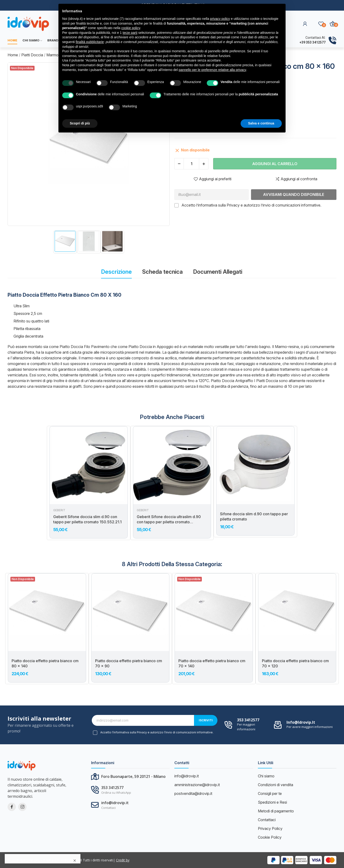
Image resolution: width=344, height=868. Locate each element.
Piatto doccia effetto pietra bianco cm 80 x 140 (45, 663)
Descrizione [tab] (116, 272)
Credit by (123, 860)
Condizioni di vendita (276, 785)
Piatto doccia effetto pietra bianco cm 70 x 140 (212, 663)
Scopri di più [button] (80, 123)
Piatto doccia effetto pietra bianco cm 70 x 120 (295, 663)
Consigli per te (270, 793)
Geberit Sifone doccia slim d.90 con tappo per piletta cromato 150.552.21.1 (87, 519)
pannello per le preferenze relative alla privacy (212, 70)
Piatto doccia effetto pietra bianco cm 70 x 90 (129, 663)
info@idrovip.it (301, 722)
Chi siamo (266, 776)
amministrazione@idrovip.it (197, 785)
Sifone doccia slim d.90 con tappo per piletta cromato (254, 516)
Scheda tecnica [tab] (162, 272)
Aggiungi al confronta (296, 179)
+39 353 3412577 (313, 42)
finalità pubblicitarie (90, 42)
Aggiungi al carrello (275, 164)
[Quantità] (191, 164)
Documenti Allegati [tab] (218, 272)
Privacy (233, 205)
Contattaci (267, 820)
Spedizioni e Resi (272, 802)
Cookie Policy (270, 837)
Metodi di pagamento (276, 811)
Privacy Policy (270, 828)
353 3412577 (248, 720)
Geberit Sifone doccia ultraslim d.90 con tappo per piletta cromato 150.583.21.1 (169, 520)
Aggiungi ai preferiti (212, 179)
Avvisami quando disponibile (294, 194)
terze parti (130, 33)
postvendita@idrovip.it (193, 793)
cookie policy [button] (131, 28)
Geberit (59, 510)
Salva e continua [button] (261, 123)
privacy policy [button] (220, 19)
